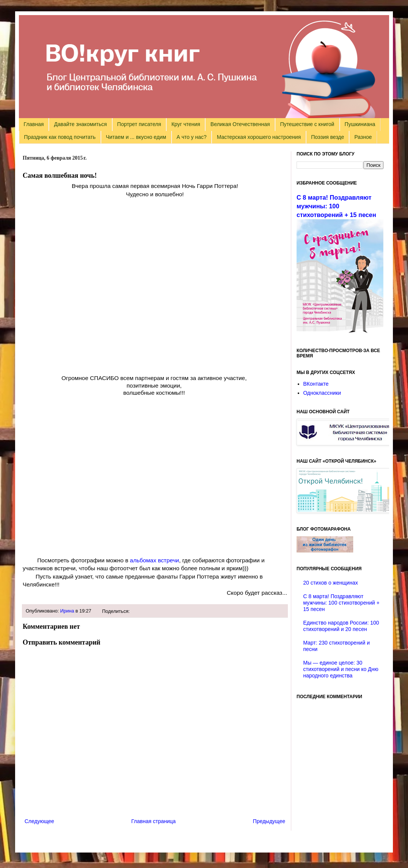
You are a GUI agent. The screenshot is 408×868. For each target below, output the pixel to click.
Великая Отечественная (240, 124)
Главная (34, 124)
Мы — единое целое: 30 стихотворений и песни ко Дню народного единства (341, 669)
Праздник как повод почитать (60, 137)
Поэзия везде (327, 137)
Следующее (39, 821)
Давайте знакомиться (80, 124)
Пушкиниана (360, 124)
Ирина (67, 611)
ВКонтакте (316, 384)
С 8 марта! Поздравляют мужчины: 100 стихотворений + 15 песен (336, 206)
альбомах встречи (154, 560)
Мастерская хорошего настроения (259, 137)
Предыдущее (269, 821)
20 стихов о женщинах (331, 583)
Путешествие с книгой (307, 124)
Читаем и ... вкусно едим (136, 137)
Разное (363, 137)
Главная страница (154, 821)
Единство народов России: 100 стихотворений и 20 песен (341, 626)
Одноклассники (322, 393)
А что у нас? (192, 137)
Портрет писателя (139, 124)
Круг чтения (186, 124)
